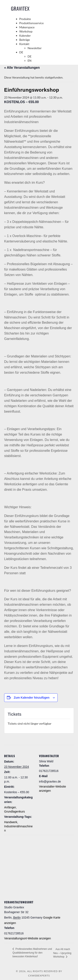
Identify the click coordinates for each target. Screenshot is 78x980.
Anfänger (10, 807)
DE (21, 52)
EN (30, 61)
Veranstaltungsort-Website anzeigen (28, 938)
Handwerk (11, 822)
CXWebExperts (39, 976)
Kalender (25, 36)
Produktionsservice (32, 23)
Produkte (25, 19)
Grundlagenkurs (15, 811)
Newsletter (35, 48)
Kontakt (24, 44)
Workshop (26, 31)
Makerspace (27, 27)
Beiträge (25, 40)
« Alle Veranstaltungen (22, 68)
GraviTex (20, 8)
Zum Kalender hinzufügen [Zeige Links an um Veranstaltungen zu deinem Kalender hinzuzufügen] (32, 698)
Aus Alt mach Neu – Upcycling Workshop (62, 953)
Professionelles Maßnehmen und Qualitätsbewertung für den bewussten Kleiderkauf (32, 953)
